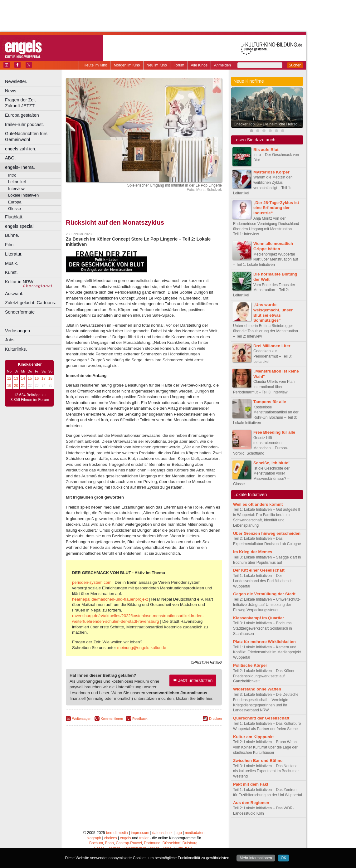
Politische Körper (250, 665)
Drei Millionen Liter (272, 346)
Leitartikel (17, 182)
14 (23, 378)
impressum (140, 833)
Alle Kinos (199, 65)
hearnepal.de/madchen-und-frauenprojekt (110, 599)
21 (23, 386)
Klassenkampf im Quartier (258, 618)
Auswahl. (14, 294)
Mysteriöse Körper (271, 172)
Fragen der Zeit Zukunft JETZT (34, 103)
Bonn (110, 843)
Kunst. (11, 272)
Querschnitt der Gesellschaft (261, 718)
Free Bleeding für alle (274, 432)
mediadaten (195, 833)
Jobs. (10, 340)
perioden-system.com (92, 582)
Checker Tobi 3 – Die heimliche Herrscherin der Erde (269, 124)
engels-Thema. (20, 167)
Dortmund (152, 843)
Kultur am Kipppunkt (253, 737)
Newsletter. (16, 81)
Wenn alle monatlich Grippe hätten (273, 246)
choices (111, 838)
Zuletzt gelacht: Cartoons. (31, 303)
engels (125, 838)
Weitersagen (82, 719)
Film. (10, 245)
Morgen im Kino (127, 65)
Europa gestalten (22, 115)
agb (179, 833)
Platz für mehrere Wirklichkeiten (264, 642)
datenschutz (162, 833)
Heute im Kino (95, 65)
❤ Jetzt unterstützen (193, 680)
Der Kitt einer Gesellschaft (259, 570)
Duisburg (190, 843)
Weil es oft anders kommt (258, 504)
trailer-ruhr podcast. (24, 124)
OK (283, 858)
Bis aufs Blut (266, 150)
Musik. (12, 263)
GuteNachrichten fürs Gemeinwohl (26, 137)
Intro (12, 175)
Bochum (96, 843)
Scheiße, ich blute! (272, 463)
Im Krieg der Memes (253, 552)
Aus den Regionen (251, 803)
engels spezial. (20, 226)
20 (16, 386)
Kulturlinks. (16, 349)
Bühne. (12, 235)
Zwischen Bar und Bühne (258, 761)
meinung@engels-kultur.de (141, 648)
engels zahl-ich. (21, 149)
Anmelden (222, 65)
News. (11, 91)
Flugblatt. (14, 217)
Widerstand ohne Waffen (257, 689)
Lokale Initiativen (23, 195)
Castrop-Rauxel (129, 843)
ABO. (10, 158)
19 (9, 386)
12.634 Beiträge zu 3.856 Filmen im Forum (30, 397)
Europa (15, 202)
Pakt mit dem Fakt (251, 784)
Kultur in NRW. (20, 282)
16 (37, 378)
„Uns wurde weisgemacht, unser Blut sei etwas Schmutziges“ (273, 312)
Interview (16, 189)
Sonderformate (20, 312)
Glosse (15, 209)
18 (50, 378)
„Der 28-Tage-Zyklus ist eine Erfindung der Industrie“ (276, 208)
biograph (94, 838)
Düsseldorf (171, 843)
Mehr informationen (256, 858)
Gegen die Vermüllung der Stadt (264, 594)
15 (30, 378)
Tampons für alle (270, 402)
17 (44, 378)
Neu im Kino (157, 65)
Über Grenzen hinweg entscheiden (267, 533)
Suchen (295, 65)
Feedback (140, 719)
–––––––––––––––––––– (30, 321)
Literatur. (14, 254)
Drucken (215, 719)
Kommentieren (112, 719)
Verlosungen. (18, 331)
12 (9, 378)
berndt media (117, 833)
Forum (179, 65)
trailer (144, 838)
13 (16, 378)
